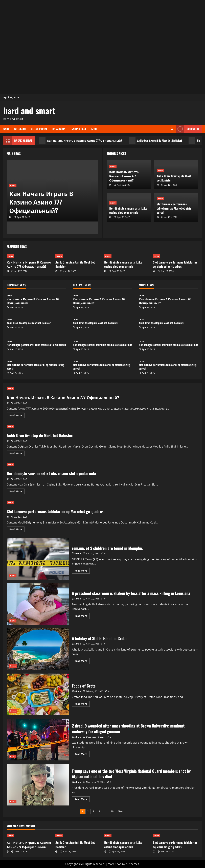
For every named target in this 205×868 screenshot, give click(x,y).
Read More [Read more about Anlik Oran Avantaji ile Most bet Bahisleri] (17, 454)
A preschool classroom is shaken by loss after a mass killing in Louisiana (38, 604)
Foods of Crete (38, 694)
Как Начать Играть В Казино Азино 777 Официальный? (80, 140)
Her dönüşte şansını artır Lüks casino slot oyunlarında (128, 210)
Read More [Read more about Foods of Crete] (82, 704)
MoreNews (115, 864)
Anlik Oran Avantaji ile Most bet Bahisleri (155, 140)
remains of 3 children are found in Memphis (38, 559)
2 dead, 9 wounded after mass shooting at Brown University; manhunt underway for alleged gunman (38, 740)
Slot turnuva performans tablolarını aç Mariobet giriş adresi (174, 208)
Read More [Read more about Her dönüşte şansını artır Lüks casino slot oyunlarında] (17, 492)
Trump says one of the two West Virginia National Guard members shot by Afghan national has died (38, 785)
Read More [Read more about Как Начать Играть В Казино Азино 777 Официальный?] (17, 416)
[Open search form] (172, 129)
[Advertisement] (103, 24)
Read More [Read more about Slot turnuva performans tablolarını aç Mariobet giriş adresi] (17, 530)
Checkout (20, 129)
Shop (94, 129)
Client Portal (39, 129)
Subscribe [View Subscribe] (188, 129)
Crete (13, 666)
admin (78, 553)
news (13, 186)
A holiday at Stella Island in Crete (38, 649)
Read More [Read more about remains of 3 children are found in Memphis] (82, 571)
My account (59, 129)
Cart (6, 129)
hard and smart (29, 110)
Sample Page (79, 129)
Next (121, 811)
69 (112, 811)
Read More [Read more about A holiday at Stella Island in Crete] (82, 661)
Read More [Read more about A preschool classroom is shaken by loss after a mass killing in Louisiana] (82, 616)
